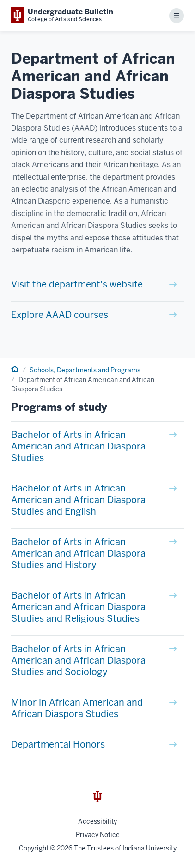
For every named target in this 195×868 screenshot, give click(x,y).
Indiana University (149, 848)
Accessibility (97, 821)
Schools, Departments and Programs (85, 370)
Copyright (34, 848)
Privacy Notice (98, 835)
